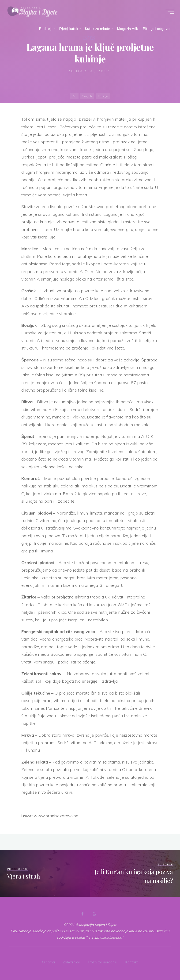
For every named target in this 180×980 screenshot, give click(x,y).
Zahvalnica (71, 962)
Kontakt (132, 962)
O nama (48, 962)
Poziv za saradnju (103, 962)
